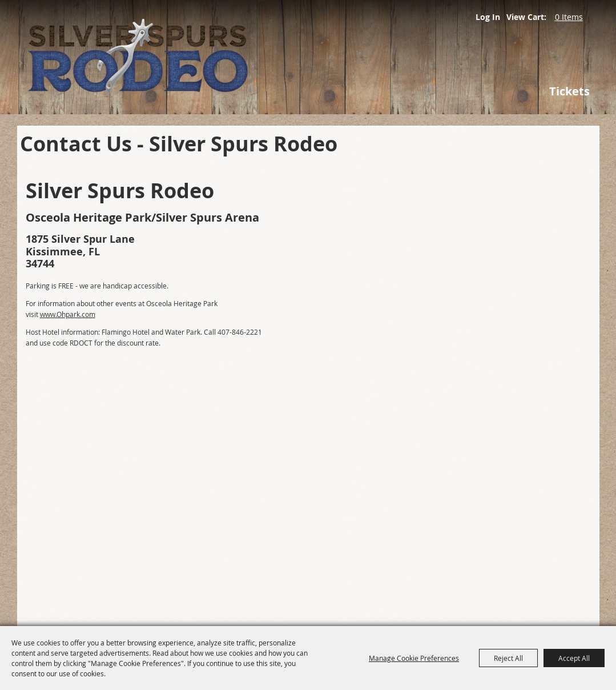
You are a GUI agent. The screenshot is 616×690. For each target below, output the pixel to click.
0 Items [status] (569, 17)
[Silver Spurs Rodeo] (194, 57)
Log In (488, 17)
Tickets (569, 91)
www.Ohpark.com (68, 314)
